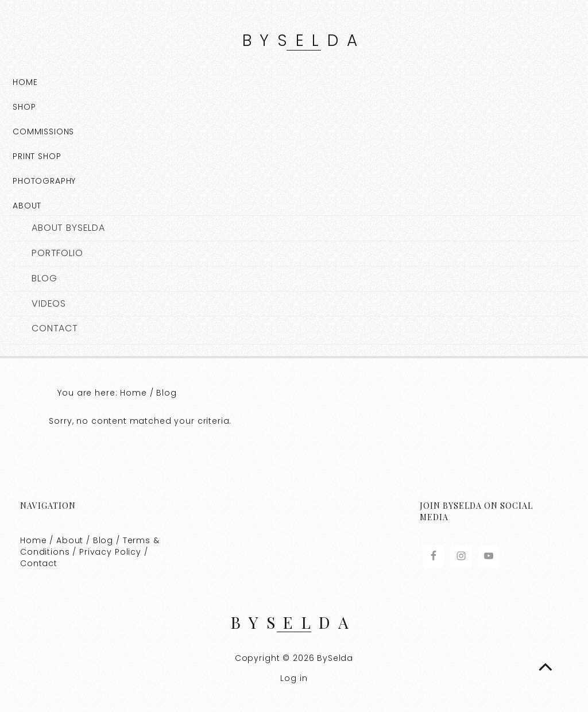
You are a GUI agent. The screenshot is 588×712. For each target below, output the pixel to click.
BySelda (304, 40)
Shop (24, 107)
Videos (49, 304)
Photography (44, 181)
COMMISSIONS (43, 131)
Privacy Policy (110, 552)
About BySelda (68, 228)
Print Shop (37, 156)
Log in (294, 678)
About (27, 206)
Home (25, 82)
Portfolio (57, 253)
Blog (44, 278)
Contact (55, 328)
